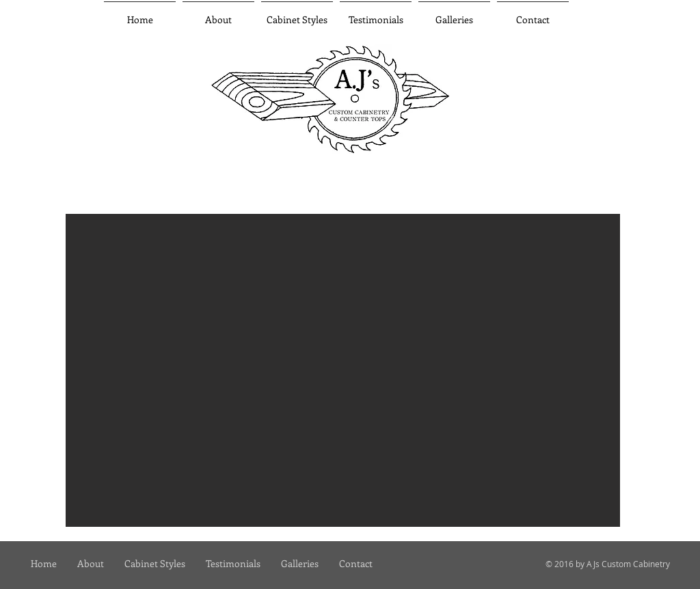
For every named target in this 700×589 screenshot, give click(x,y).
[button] (454, 14)
